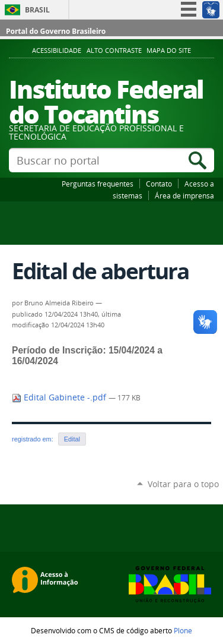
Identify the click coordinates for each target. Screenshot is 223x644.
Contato (159, 184)
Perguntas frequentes (98, 184)
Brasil (37, 10)
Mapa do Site (169, 50)
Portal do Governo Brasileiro (56, 31)
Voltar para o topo (183, 484)
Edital (72, 439)
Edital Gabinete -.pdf (60, 397)
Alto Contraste (114, 50)
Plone (183, 630)
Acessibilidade (57, 50)
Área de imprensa (184, 195)
